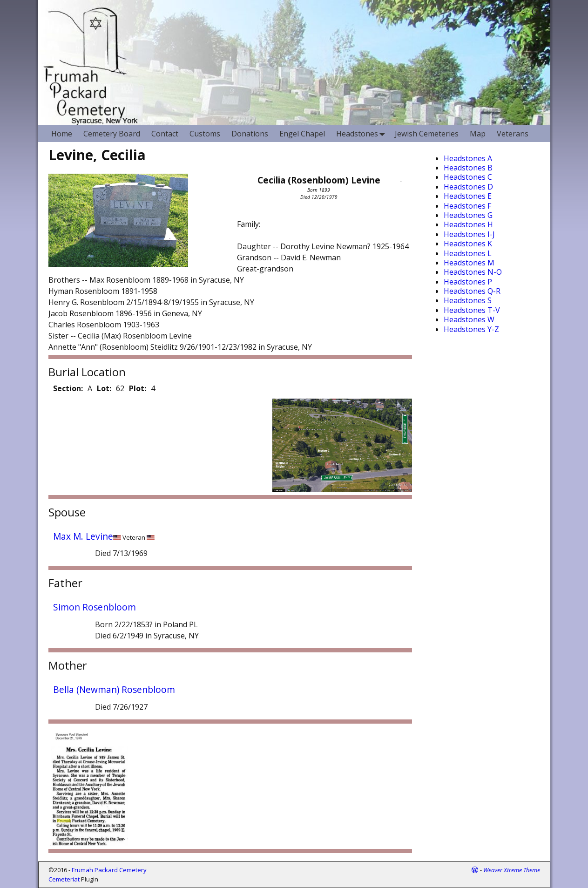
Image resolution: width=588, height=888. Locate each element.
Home (62, 134)
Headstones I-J (469, 234)
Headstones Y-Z (471, 329)
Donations (250, 134)
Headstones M (469, 263)
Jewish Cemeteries (427, 134)
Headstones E (468, 196)
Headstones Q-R (472, 291)
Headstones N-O (473, 272)
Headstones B (468, 168)
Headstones (363, 133)
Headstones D (468, 187)
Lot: (104, 388)
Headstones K (468, 244)
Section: (68, 388)
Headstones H (468, 224)
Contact (165, 134)
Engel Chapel (302, 134)
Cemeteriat (64, 879)
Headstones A (468, 158)
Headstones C (468, 177)
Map (478, 134)
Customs (205, 134)
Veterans (513, 134)
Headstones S (468, 300)
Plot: (138, 388)
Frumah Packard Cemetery (109, 870)
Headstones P (468, 282)
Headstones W (469, 319)
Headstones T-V (472, 310)
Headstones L (468, 253)
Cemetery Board (112, 134)
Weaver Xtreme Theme (512, 870)
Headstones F (467, 206)
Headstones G (468, 215)
